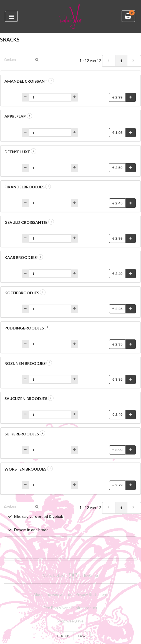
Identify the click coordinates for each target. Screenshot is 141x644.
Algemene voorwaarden (54, 594)
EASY (82, 636)
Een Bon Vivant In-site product (70, 608)
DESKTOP (62, 636)
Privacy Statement (92, 594)
